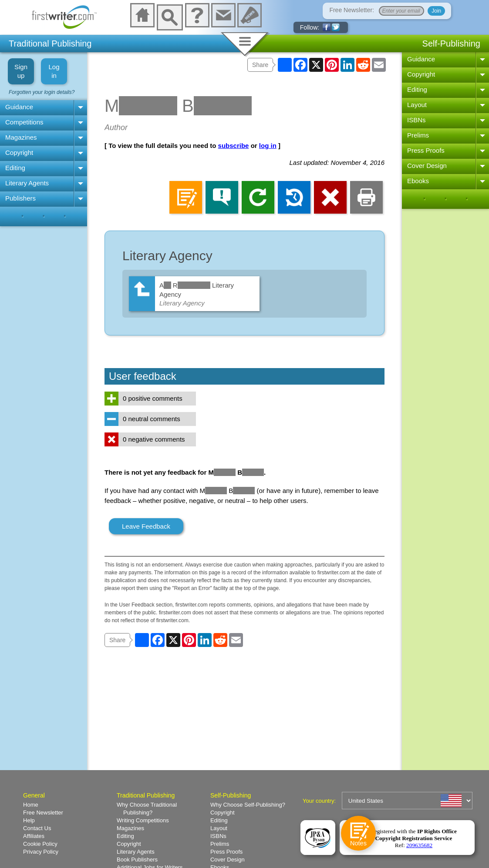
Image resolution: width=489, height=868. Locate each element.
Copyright (19, 152)
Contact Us (37, 828)
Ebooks (418, 181)
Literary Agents (27, 183)
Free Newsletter (43, 813)
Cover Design (427, 166)
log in (268, 146)
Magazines (21, 137)
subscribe (234, 146)
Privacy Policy (41, 852)
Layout (417, 105)
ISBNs (416, 120)
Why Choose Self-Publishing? (248, 805)
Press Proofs (426, 150)
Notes (358, 843)
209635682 (419, 845)
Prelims (418, 135)
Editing (15, 168)
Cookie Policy (40, 844)
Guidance (19, 107)
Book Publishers (137, 860)
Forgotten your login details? (42, 92)
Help (29, 820)
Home (31, 805)
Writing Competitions (143, 820)
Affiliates (34, 836)
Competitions (24, 122)
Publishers (20, 198)
